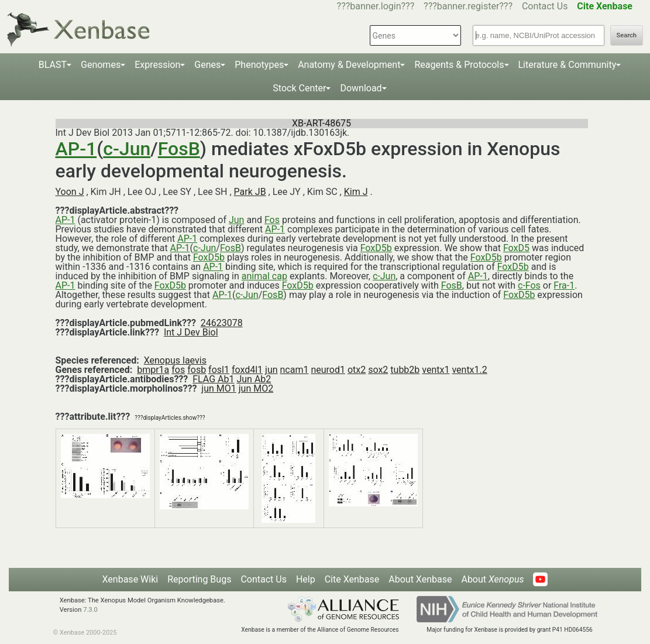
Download (361, 88)
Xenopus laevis (175, 360)
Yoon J (70, 192)
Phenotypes (259, 65)
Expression (157, 65)
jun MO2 (256, 388)
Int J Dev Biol (191, 332)
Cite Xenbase (352, 579)
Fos (272, 220)
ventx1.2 (469, 370)
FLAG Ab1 (213, 379)
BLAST (53, 65)
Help (306, 579)
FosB (179, 149)
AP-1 (76, 149)
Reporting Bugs (199, 579)
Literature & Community (568, 65)
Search (627, 35)
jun (271, 370)
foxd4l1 (247, 370)
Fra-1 (564, 285)
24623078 (222, 323)
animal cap (264, 276)
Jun (236, 220)
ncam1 (295, 370)
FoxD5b (376, 248)
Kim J (356, 192)
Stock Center (299, 88)
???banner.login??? (376, 6)
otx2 (357, 370)
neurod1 (328, 370)
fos (178, 370)
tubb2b (405, 370)
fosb (197, 370)
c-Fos (529, 285)
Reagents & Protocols (459, 65)
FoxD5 (516, 248)
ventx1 (436, 370)
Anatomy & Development (349, 65)
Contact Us (545, 6)
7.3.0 (90, 610)
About (492, 579)
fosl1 (219, 370)
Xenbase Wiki (130, 579)
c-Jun (127, 149)
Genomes (101, 65)
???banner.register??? (468, 6)
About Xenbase (420, 579)
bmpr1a (153, 370)
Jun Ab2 (254, 379)
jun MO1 (219, 388)
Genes (207, 65)
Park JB (250, 192)
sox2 (378, 370)
